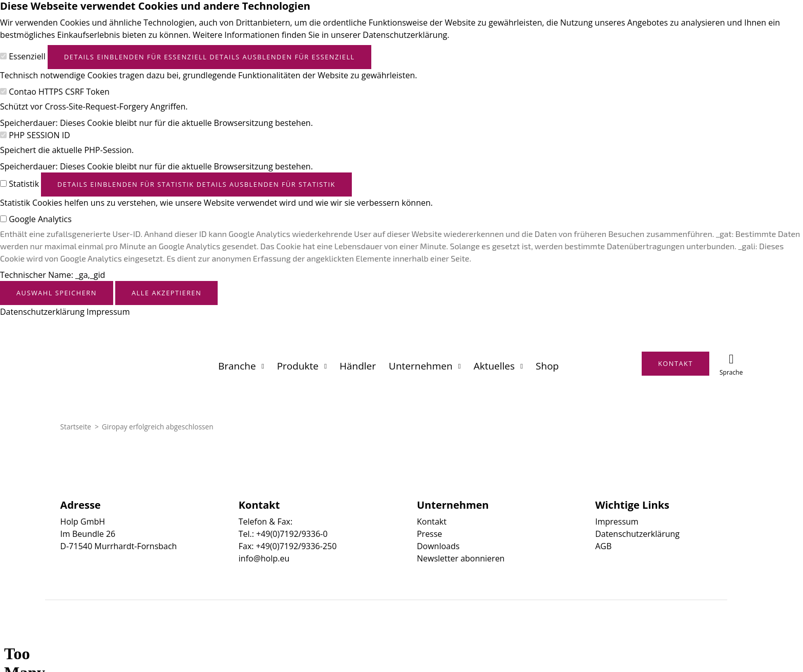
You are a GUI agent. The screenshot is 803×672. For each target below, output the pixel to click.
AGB (603, 546)
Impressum (108, 312)
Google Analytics (40, 219)
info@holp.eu (264, 558)
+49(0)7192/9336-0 (292, 534)
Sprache (731, 372)
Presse (429, 534)
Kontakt (432, 522)
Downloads (438, 546)
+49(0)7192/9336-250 (297, 546)
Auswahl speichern (57, 293)
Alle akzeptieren (166, 293)
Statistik (24, 184)
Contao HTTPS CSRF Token (59, 92)
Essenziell (27, 56)
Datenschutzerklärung (42, 312)
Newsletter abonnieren (461, 558)
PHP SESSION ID (39, 135)
